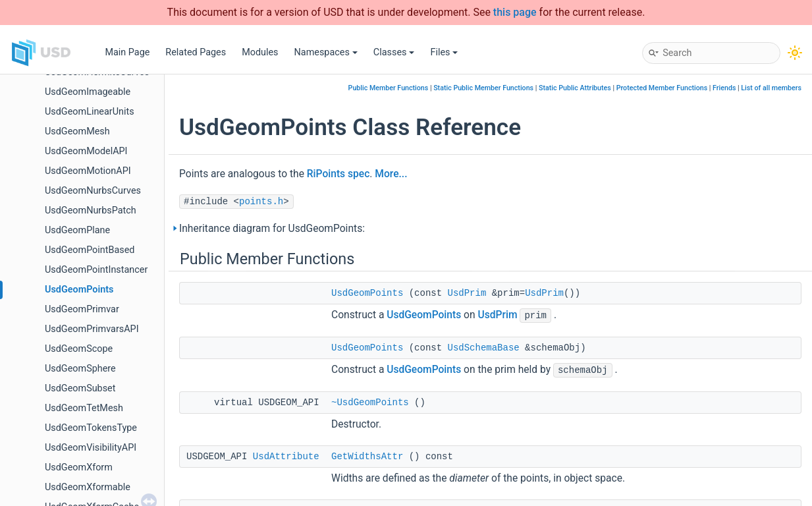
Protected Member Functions (662, 88)
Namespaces (326, 52)
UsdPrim (467, 293)
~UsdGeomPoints (370, 403)
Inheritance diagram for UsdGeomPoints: (272, 229)
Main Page (127, 52)
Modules (260, 52)
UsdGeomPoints (79, 290)
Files (444, 52)
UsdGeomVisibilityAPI (91, 448)
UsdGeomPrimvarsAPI (92, 329)
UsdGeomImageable (88, 92)
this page (515, 12)
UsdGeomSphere (80, 369)
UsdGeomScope (79, 349)
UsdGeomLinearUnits (90, 112)
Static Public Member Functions (483, 88)
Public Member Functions (389, 88)
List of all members (771, 88)
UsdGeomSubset (80, 388)
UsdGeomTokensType (91, 428)
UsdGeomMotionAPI (88, 171)
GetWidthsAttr (367, 457)
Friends (724, 88)
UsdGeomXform (79, 467)
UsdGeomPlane (77, 230)
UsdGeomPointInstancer (96, 270)
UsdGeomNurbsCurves (93, 191)
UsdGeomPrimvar (82, 309)
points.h (261, 202)
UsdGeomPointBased (90, 250)
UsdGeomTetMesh (84, 408)
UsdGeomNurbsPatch (91, 211)
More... (391, 174)
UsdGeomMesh (77, 131)
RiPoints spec (338, 174)
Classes (394, 52)
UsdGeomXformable (88, 487)
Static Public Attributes (575, 88)
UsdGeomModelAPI (86, 151)
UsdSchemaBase (484, 348)
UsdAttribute (286, 457)
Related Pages (196, 52)
